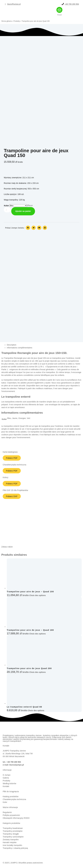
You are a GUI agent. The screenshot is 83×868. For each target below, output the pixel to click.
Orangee (22, 418)
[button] (28, 228)
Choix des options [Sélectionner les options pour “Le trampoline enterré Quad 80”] (36, 712)
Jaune (15, 418)
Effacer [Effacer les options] (30, 205)
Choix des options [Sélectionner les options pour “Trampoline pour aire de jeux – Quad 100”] (37, 597)
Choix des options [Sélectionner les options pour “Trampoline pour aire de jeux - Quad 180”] (37, 635)
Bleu (9, 418)
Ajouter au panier (23, 211)
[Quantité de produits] (7, 210)
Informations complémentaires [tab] (20, 348)
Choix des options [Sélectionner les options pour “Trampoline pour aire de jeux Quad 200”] (37, 674)
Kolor (6, 206)
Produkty (17, 21)
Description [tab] (12, 345)
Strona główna (7, 21)
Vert (29, 418)
